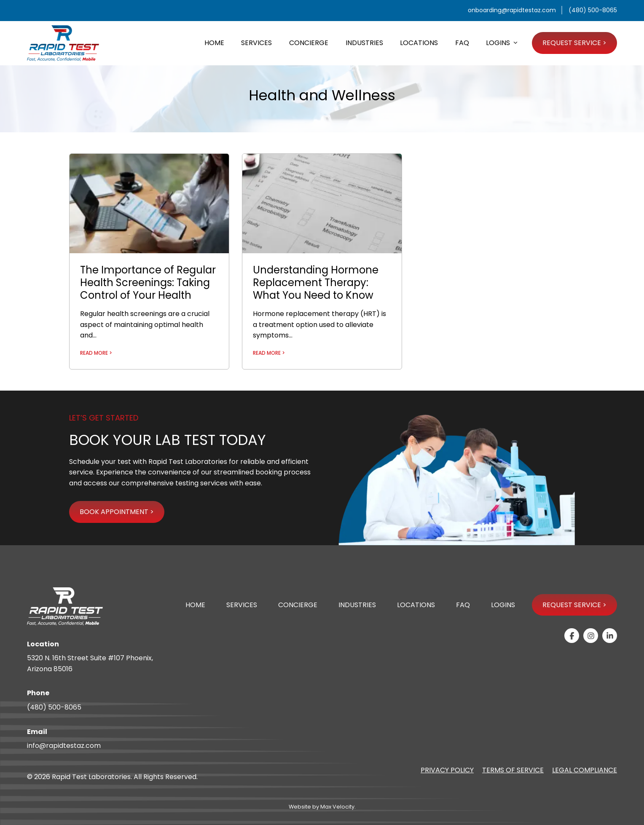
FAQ (463, 605)
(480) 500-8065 (54, 707)
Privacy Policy (447, 770)
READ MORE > (96, 353)
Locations (416, 605)
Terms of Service (513, 770)
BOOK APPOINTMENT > (117, 512)
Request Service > (574, 605)
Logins (503, 605)
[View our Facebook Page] (572, 636)
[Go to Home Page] (63, 43)
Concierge (298, 605)
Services (242, 605)
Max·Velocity (337, 807)
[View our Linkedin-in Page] (610, 636)
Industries (357, 605)
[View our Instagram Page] (591, 636)
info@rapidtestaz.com (64, 746)
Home (195, 605)
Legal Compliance (585, 770)
